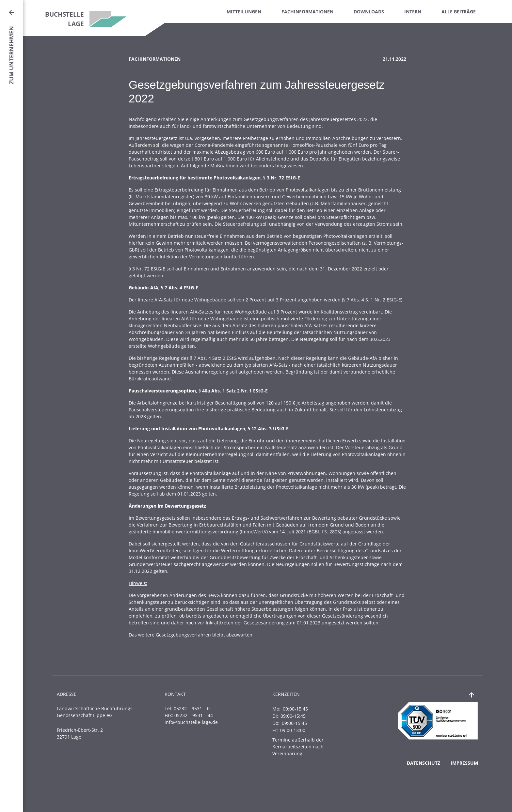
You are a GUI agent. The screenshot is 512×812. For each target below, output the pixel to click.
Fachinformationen (307, 12)
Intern (413, 12)
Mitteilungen (244, 12)
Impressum (464, 763)
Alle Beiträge (459, 12)
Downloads (369, 12)
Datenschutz (424, 763)
